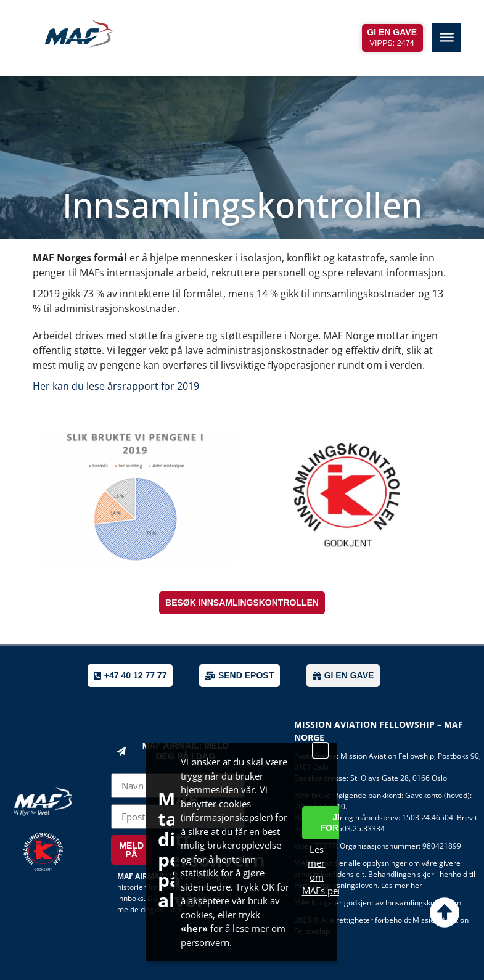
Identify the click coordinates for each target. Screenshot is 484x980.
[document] (242, 490)
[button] (320, 750)
